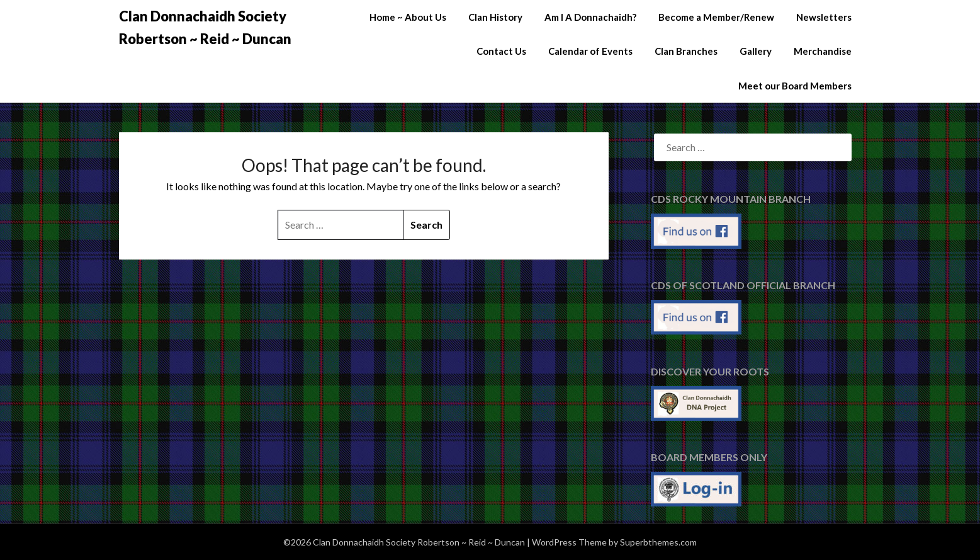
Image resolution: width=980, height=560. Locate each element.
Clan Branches (686, 51)
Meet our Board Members (795, 86)
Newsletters (824, 17)
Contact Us (501, 51)
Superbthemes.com (658, 542)
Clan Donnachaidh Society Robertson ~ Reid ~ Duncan (205, 27)
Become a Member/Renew (716, 17)
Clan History (495, 17)
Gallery (756, 51)
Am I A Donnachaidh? (590, 17)
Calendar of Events (590, 51)
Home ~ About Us (408, 17)
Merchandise (823, 51)
